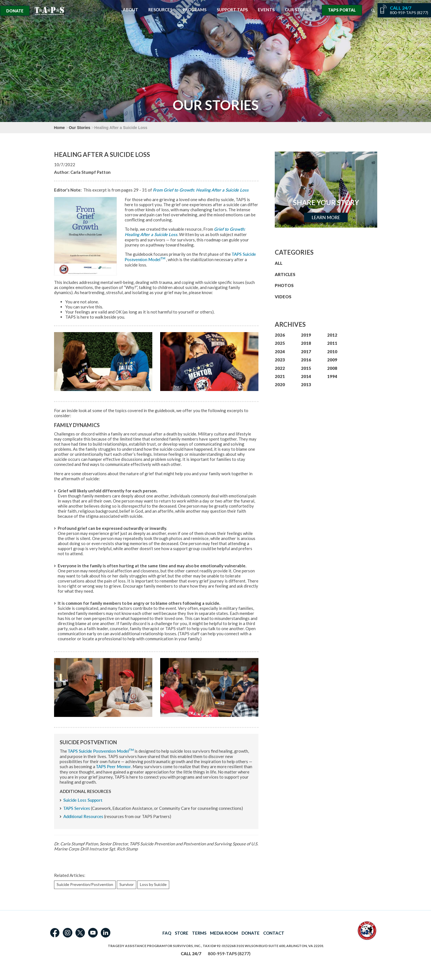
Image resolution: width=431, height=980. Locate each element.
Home (60, 128)
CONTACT (274, 933)
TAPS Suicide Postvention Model (101, 751)
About (130, 10)
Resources (160, 10)
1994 (332, 376)
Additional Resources (83, 816)
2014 (306, 376)
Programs (195, 10)
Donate (15, 11)
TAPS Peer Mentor (113, 767)
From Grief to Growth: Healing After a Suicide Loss (201, 190)
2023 (280, 360)
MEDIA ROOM (224, 933)
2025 (280, 343)
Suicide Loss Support (83, 800)
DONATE (251, 933)
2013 (306, 385)
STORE (182, 933)
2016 (306, 360)
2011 (332, 343)
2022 (280, 368)
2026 (280, 335)
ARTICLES (285, 274)
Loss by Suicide (153, 884)
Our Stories (298, 10)
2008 (332, 368)
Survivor (127, 884)
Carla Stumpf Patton (91, 172)
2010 (332, 352)
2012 (332, 335)
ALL (279, 263)
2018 (306, 343)
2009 (332, 360)
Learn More (326, 217)
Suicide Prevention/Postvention (85, 884)
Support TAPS (232, 10)
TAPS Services (77, 808)
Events (266, 10)
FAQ (167, 933)
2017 (306, 352)
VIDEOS (283, 297)
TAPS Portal (342, 10)
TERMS (199, 933)
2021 (280, 376)
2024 (280, 352)
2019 (306, 335)
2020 (280, 385)
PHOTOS (284, 285)
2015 (306, 368)
